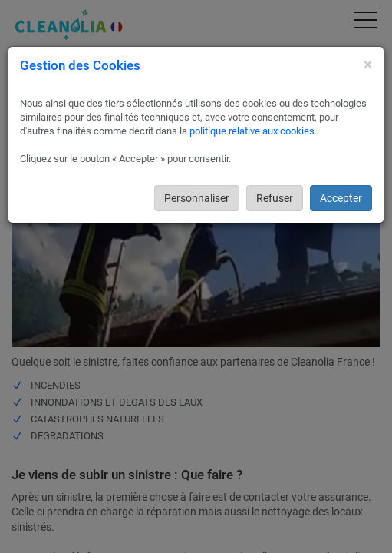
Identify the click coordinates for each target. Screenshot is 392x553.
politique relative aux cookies (252, 131)
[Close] (368, 65)
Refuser (275, 198)
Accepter (341, 198)
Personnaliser (197, 198)
